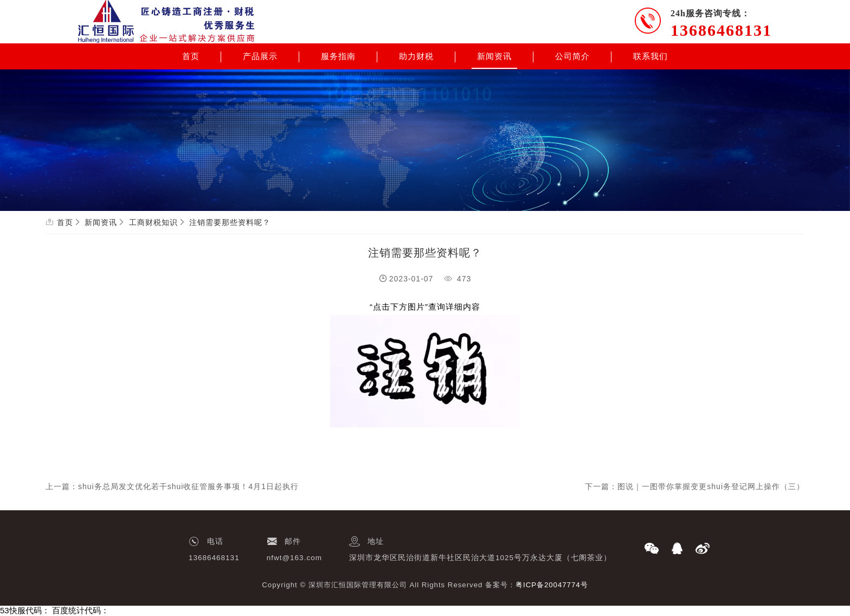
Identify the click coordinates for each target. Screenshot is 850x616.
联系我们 (651, 56)
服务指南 (338, 56)
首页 (191, 56)
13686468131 (721, 30)
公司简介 (572, 56)
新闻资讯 (494, 56)
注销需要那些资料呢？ (230, 222)
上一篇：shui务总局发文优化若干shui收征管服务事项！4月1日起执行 (172, 486)
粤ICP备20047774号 (552, 585)
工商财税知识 (153, 222)
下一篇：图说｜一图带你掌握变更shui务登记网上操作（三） (695, 486)
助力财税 (416, 56)
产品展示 (260, 56)
